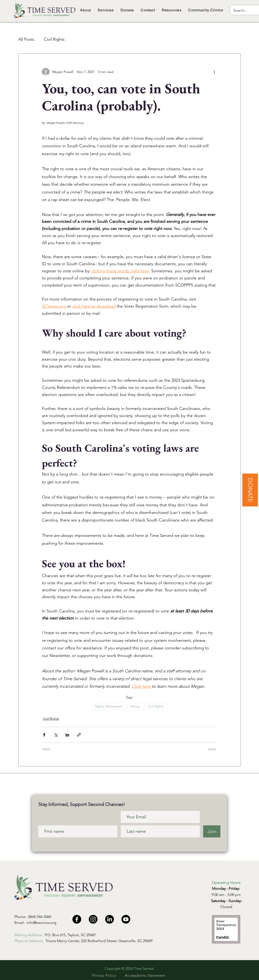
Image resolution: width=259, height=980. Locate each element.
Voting (135, 706)
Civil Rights (54, 39)
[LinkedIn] (109, 919)
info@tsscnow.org (41, 923)
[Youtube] (126, 919)
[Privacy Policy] (104, 975)
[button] (85, 10)
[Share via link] (79, 735)
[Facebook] (77, 919)
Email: (20, 923)
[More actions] (214, 72)
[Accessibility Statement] (145, 975)
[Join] (212, 831)
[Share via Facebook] (44, 735)
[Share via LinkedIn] (67, 735)
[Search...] (242, 11)
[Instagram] (93, 919)
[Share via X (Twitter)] (56, 735)
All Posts (26, 39)
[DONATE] (250, 490)
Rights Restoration (109, 706)
